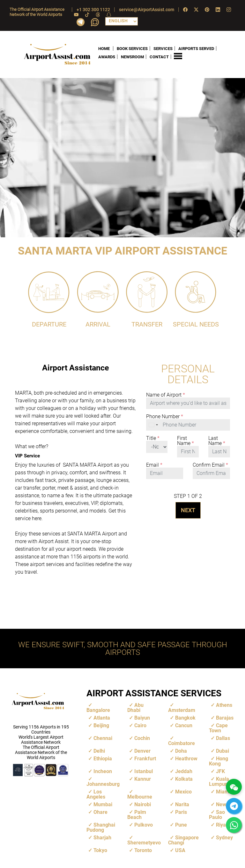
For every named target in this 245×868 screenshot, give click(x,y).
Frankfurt (145, 758)
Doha (181, 751)
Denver (142, 751)
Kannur (143, 779)
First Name (186, 441)
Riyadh (224, 825)
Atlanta (102, 717)
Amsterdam (182, 710)
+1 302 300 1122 (93, 10)
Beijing (101, 725)
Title (153, 438)
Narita (182, 804)
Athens (224, 705)
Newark (225, 804)
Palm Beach (137, 814)
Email (154, 465)
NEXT (188, 510)
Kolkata (184, 779)
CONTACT (159, 57)
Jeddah (184, 771)
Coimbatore (182, 743)
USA (180, 850)
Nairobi (143, 804)
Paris (181, 812)
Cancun (184, 725)
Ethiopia (103, 758)
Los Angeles (96, 794)
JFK (220, 771)
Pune (181, 825)
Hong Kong (219, 761)
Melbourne (140, 796)
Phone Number (165, 416)
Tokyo (100, 850)
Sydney (224, 837)
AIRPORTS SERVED (196, 48)
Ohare (100, 812)
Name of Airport (166, 395)
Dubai (223, 751)
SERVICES (163, 48)
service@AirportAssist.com (147, 10)
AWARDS (107, 57)
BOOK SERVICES (132, 48)
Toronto (143, 850)
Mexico (183, 791)
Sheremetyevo (144, 842)
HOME (104, 48)
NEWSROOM (132, 57)
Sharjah (102, 837)
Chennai (103, 738)
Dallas (223, 738)
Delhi (99, 751)
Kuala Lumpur (219, 781)
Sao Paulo (217, 814)
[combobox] (154, 425)
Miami (223, 791)
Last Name (217, 441)
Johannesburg (103, 784)
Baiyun (142, 717)
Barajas (225, 717)
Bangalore (98, 710)
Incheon (103, 771)
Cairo (140, 725)
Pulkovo (144, 825)
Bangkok (185, 717)
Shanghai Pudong (101, 827)
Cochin (142, 738)
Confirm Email (210, 465)
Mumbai (103, 804)
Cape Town (218, 728)
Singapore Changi (183, 840)
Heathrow (186, 758)
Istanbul (144, 771)
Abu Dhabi (135, 707)
